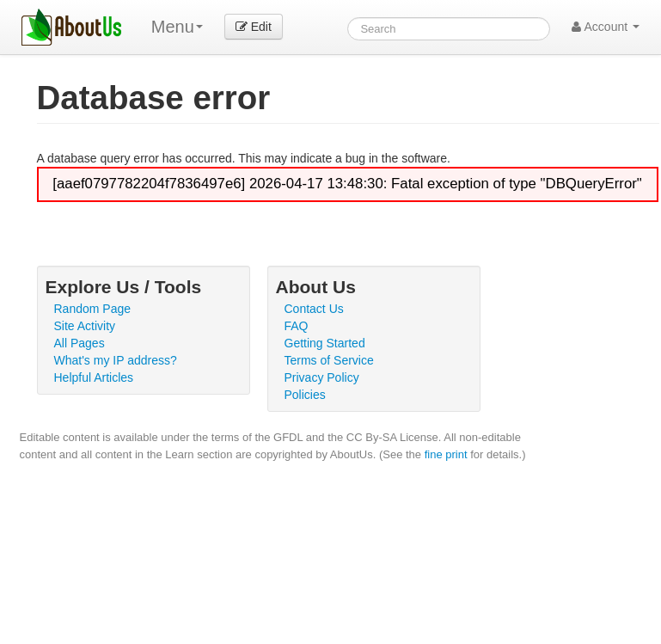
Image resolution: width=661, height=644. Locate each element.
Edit (254, 27)
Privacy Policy (322, 377)
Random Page (93, 309)
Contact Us (314, 309)
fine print (446, 454)
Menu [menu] (177, 27)
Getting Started (325, 343)
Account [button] (606, 27)
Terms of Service (329, 360)
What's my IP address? (116, 360)
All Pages (80, 343)
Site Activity (85, 326)
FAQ (297, 326)
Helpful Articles (94, 377)
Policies (305, 395)
